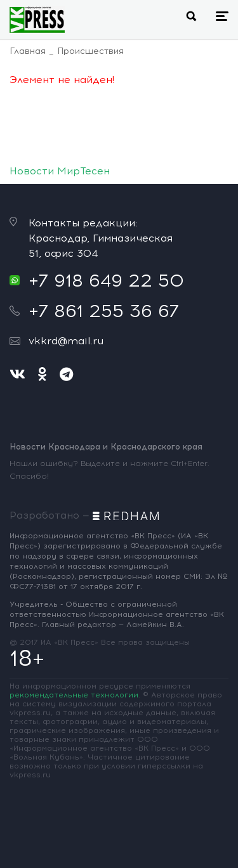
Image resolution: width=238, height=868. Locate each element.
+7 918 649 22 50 (106, 280)
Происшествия (90, 51)
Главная (28, 51)
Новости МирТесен (60, 171)
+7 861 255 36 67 (104, 311)
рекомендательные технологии (74, 695)
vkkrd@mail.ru (66, 341)
